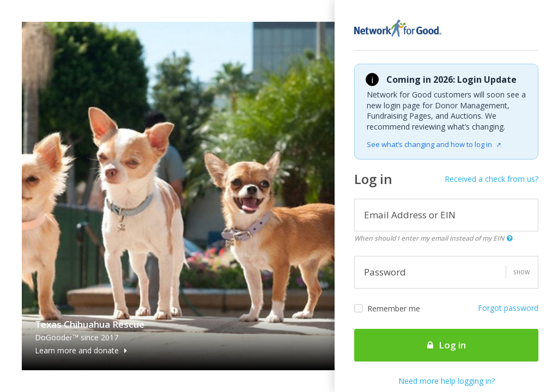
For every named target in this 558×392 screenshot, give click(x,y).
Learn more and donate (81, 350)
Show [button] (521, 272)
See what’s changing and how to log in (434, 144)
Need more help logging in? (447, 381)
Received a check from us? (492, 179)
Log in (447, 345)
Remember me (387, 309)
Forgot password (508, 308)
